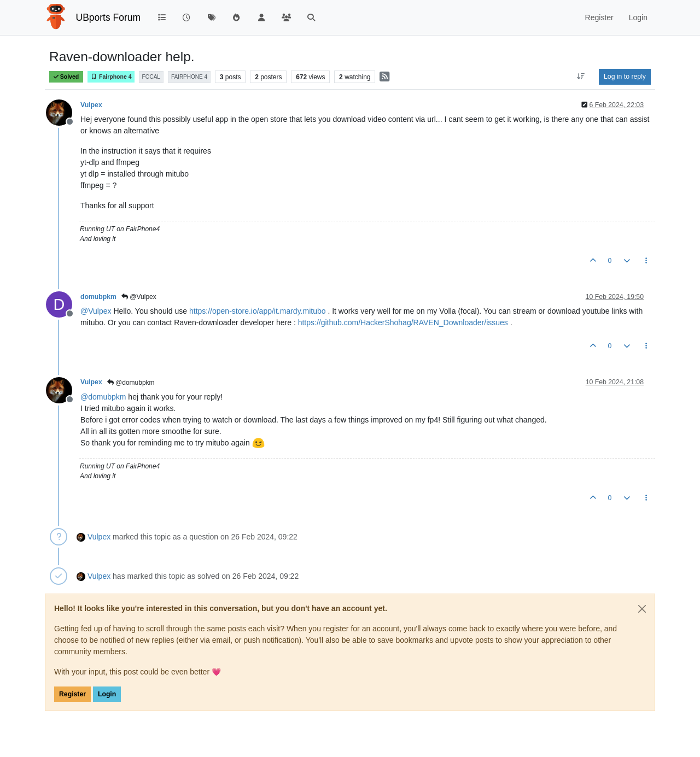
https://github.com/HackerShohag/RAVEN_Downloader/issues (403, 322)
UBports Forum (109, 17)
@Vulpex (139, 297)
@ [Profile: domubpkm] (103, 397)
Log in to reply (625, 77)
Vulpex (91, 105)
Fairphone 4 (111, 77)
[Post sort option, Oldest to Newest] (581, 77)
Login (107, 694)
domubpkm (98, 297)
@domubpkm (131, 383)
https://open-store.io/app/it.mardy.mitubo (258, 311)
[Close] (642, 609)
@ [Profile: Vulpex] (96, 311)
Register (72, 694)
